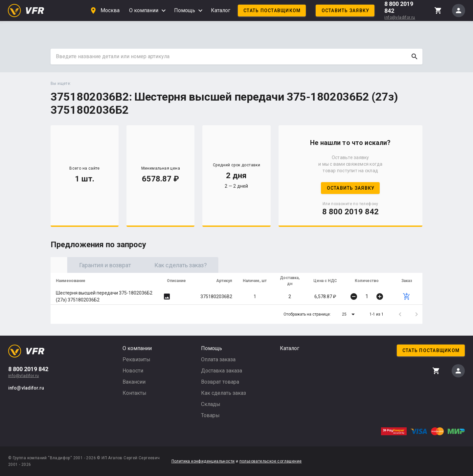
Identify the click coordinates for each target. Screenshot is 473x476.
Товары (210, 415)
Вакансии (134, 382)
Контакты (135, 393)
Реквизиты (136, 359)
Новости (133, 371)
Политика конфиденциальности (203, 461)
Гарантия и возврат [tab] (164, 265)
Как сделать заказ (224, 393)
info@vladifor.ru (400, 17)
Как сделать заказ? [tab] (239, 265)
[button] (349, 314)
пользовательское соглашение (271, 461)
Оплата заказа (218, 359)
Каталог (221, 10)
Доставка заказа (222, 371)
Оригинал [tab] (88, 265)
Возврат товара (220, 382)
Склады (211, 404)
